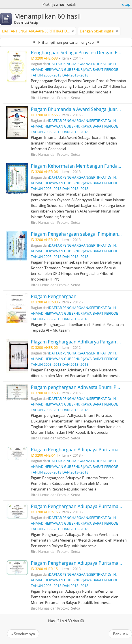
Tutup (125, 4)
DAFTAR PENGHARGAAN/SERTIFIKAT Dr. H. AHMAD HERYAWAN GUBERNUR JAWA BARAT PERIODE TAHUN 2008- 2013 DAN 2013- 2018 (74, 69)
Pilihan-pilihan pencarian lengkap (66, 42)
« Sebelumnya (23, 634)
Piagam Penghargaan (54, 296)
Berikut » (120, 634)
